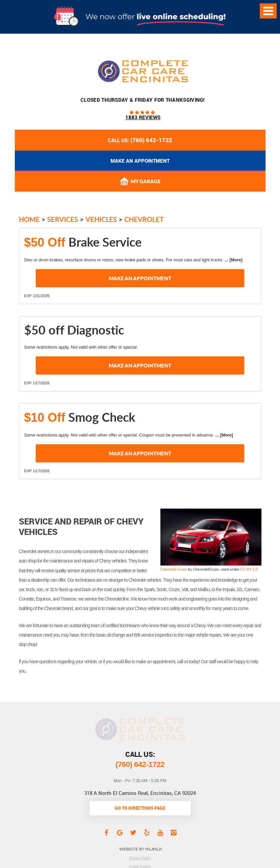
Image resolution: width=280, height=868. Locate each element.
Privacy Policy (140, 858)
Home (29, 219)
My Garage (140, 181)
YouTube (160, 832)
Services (63, 219)
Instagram (174, 832)
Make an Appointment (140, 278)
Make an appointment (140, 161)
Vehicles (101, 219)
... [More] (233, 260)
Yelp (147, 832)
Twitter (133, 832)
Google (120, 832)
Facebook (106, 832)
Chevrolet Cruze (174, 569)
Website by (140, 849)
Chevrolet (144, 219)
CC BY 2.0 (249, 569)
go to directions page (140, 808)
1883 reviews (143, 117)
